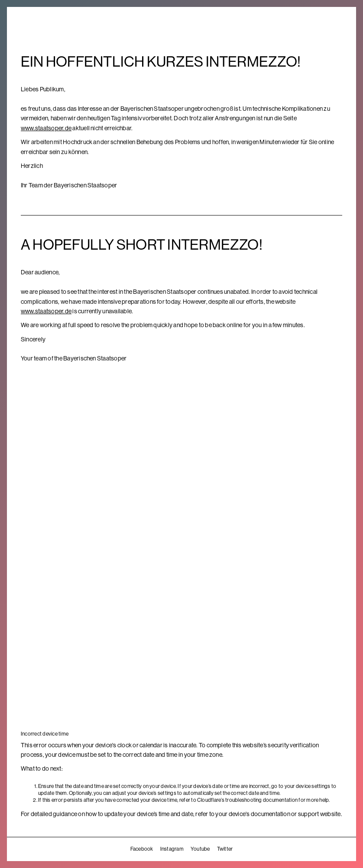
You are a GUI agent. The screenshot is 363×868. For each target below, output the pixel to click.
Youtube (200, 849)
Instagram (172, 849)
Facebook (142, 849)
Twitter (225, 849)
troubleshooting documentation (261, 800)
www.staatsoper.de (46, 128)
